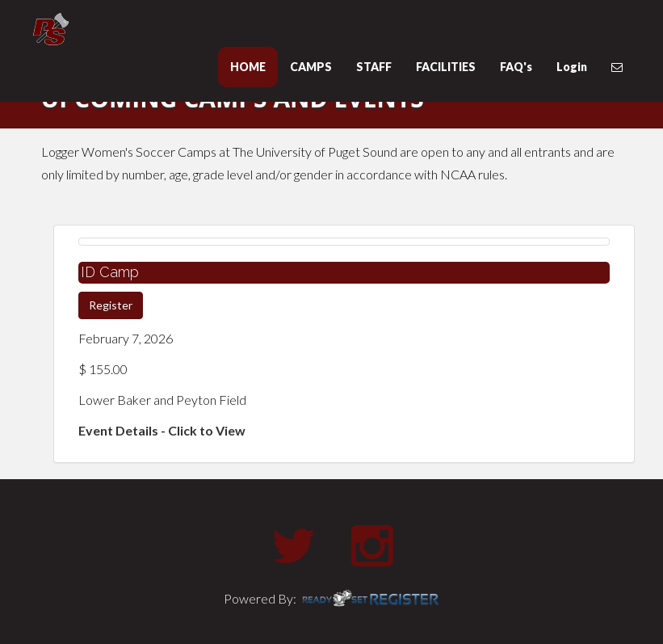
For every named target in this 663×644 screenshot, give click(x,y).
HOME (248, 67)
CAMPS (311, 67)
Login (572, 67)
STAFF (374, 67)
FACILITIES (446, 67)
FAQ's (516, 67)
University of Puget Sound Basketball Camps (130, 29)
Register (111, 305)
